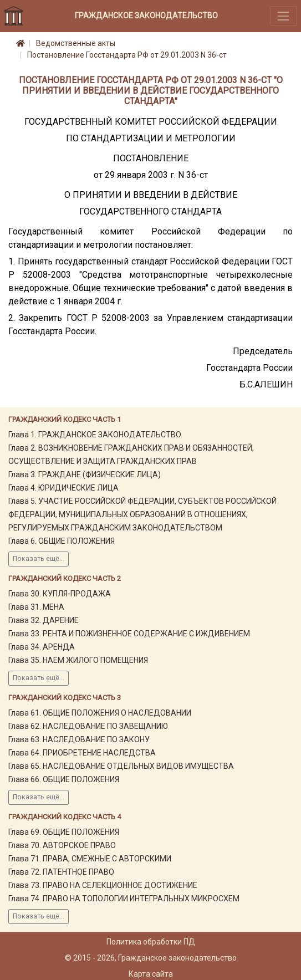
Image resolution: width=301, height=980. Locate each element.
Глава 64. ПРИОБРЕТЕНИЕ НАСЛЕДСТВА (82, 753)
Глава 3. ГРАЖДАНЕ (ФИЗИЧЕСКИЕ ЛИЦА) (85, 474)
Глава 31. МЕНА (36, 607)
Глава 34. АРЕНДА (42, 647)
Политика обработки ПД (151, 942)
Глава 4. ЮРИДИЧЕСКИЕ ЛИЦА (63, 488)
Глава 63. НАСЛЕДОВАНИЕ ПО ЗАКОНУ (79, 739)
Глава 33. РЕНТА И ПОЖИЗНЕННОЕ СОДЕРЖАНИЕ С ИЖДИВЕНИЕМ (129, 634)
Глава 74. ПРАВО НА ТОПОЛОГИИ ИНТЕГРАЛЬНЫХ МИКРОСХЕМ (124, 899)
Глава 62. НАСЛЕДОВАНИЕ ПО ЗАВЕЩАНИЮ (88, 726)
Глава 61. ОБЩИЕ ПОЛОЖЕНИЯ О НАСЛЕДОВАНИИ (100, 713)
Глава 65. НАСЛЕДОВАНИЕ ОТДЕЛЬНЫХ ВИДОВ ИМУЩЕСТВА (121, 766)
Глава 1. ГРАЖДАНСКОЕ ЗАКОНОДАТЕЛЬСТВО (95, 435)
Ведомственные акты (76, 43)
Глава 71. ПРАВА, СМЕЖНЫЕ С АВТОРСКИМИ (90, 859)
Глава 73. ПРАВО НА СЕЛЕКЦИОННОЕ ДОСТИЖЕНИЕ (103, 885)
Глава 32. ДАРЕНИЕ (44, 620)
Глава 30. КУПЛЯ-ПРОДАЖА (60, 594)
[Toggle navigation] (284, 16)
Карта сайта (151, 974)
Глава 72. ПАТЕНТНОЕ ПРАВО (61, 872)
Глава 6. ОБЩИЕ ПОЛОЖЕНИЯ (62, 541)
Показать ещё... (39, 559)
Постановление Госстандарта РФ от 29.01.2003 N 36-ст (127, 55)
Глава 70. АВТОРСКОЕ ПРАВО (62, 845)
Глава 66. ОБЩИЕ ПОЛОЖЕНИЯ (64, 779)
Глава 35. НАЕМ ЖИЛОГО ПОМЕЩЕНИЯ (78, 660)
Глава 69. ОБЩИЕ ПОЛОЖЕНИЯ (64, 832)
